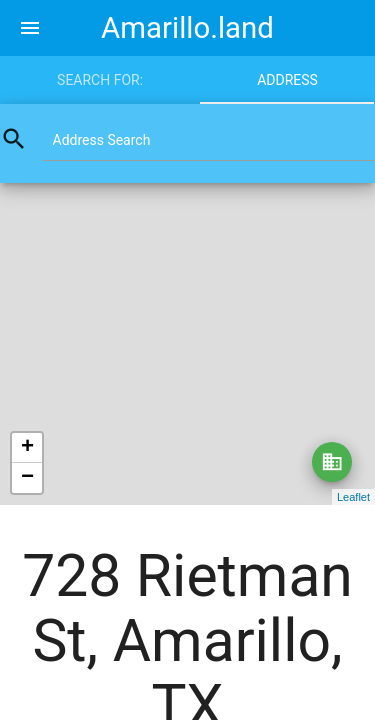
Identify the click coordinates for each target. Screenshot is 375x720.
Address (287, 80)
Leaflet (353, 497)
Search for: (100, 80)
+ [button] (27, 448)
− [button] (27, 478)
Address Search (102, 140)
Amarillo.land (187, 28)
